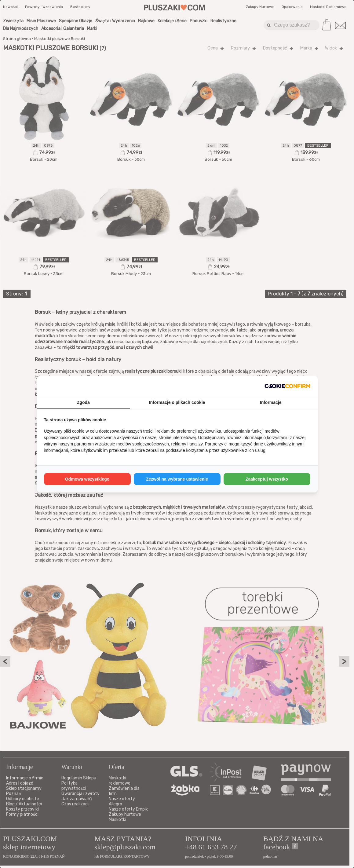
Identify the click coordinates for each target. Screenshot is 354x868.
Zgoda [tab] (83, 402)
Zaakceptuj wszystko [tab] (267, 479)
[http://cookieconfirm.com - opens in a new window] (287, 386)
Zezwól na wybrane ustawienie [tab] (177, 479)
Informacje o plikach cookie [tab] (177, 402)
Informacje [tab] (271, 402)
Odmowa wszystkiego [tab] (87, 479)
